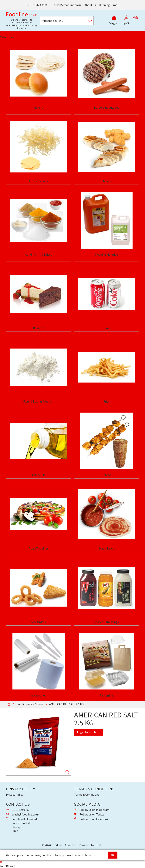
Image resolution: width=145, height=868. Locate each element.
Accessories (39, 695)
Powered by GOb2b (91, 845)
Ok (113, 855)
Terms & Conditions (87, 795)
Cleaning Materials (107, 254)
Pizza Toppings (39, 548)
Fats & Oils (39, 475)
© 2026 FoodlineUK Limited (59, 845)
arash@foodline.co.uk (66, 5)
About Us (90, 5)
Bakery (39, 107)
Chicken (106, 181)
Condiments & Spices (39, 254)
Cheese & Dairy (39, 181)
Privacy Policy (15, 795)
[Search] (90, 21)
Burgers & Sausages (107, 107)
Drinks (106, 328)
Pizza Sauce (107, 548)
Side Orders (39, 622)
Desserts (39, 328)
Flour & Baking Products (39, 401)
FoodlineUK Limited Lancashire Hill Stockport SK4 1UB (21, 825)
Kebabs (106, 475)
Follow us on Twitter (90, 814)
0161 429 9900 (37, 5)
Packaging (106, 695)
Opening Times (109, 5)
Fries (107, 401)
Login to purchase (89, 732)
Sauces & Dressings (107, 622)
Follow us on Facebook (91, 819)
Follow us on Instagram (92, 810)
